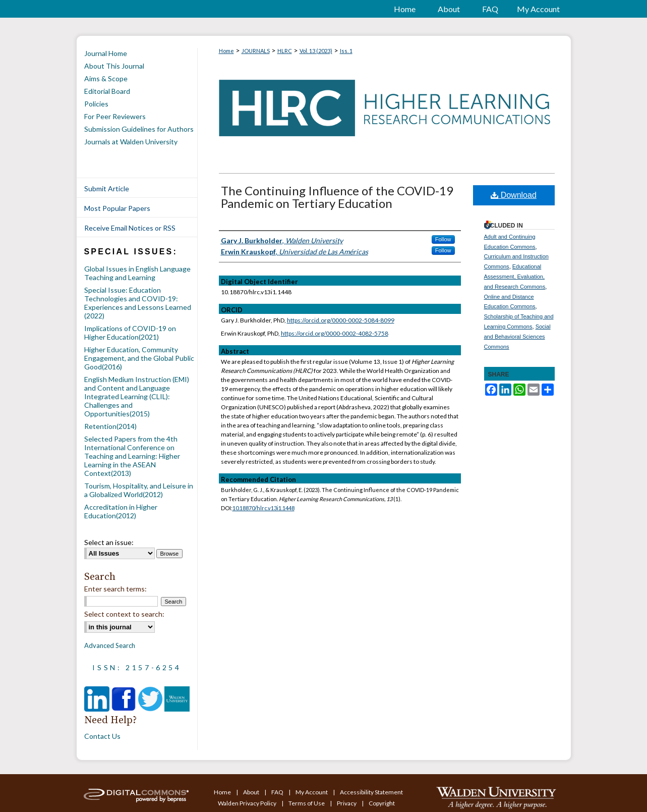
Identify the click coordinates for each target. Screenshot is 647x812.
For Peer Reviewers (115, 116)
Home (226, 51)
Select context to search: (124, 614)
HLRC (285, 51)
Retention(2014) (110, 426)
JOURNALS (256, 51)
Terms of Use (307, 803)
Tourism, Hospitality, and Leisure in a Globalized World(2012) (139, 490)
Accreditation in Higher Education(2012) (121, 511)
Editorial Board (107, 91)
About (252, 792)
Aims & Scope (106, 78)
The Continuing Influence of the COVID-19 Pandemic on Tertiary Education (337, 197)
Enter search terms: (115, 589)
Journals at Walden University (131, 142)
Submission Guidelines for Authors (139, 129)
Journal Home (106, 53)
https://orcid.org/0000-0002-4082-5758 (335, 333)
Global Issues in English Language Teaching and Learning (137, 273)
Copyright (382, 803)
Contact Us (102, 736)
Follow (443, 239)
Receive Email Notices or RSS (130, 228)
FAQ (278, 792)
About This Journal (114, 66)
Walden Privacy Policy (248, 803)
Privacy (347, 803)
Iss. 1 (346, 51)
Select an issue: (109, 542)
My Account (312, 792)
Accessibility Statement (371, 792)
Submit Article (107, 188)
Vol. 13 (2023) (316, 51)
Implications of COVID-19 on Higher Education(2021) (130, 333)
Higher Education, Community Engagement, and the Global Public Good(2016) (139, 358)
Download (514, 195)
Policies (96, 104)
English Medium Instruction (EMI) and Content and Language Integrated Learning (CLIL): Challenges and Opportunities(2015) (137, 396)
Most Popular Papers (117, 208)
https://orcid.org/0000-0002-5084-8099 (341, 320)
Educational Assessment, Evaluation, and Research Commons (515, 277)
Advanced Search (110, 645)
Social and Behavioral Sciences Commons (517, 337)
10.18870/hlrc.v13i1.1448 (263, 508)
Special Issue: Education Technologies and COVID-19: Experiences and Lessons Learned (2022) (138, 303)
